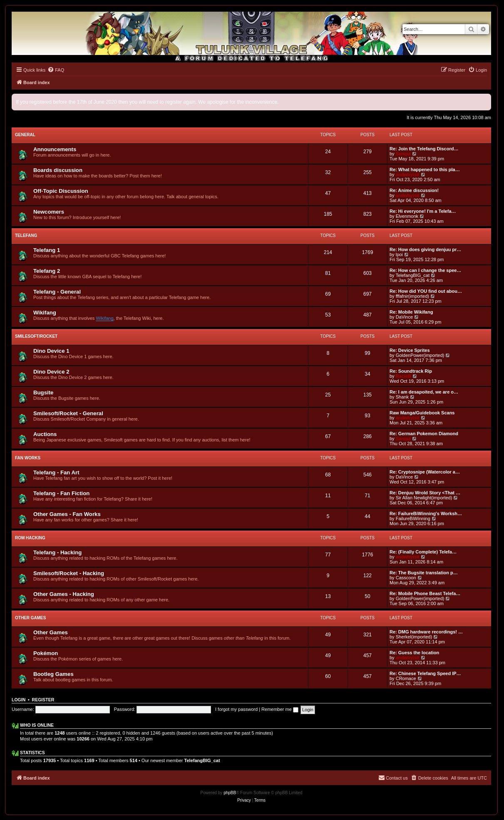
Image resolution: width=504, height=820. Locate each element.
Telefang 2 (47, 271)
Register (43, 700)
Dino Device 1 (51, 351)
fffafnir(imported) (412, 296)
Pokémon (46, 653)
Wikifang (45, 313)
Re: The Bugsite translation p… (424, 573)
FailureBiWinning (413, 518)
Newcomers (49, 212)
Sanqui (403, 154)
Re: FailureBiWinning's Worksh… (426, 513)
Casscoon (406, 578)
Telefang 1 (47, 250)
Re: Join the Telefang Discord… (424, 149)
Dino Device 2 (51, 372)
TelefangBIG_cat (413, 275)
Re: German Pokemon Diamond (424, 434)
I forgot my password (236, 709)
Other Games (30, 618)
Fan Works (28, 458)
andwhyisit (408, 174)
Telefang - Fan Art (56, 472)
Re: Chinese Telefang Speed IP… (425, 673)
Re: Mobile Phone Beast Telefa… (425, 593)
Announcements (55, 149)
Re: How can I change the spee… (425, 270)
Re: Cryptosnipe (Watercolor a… (425, 472)
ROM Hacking (30, 538)
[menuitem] (56, 70)
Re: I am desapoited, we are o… (424, 392)
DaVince (404, 317)
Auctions (45, 434)
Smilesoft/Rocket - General (68, 413)
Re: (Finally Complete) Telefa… (423, 552)
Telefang (26, 236)
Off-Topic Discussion (61, 191)
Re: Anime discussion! (414, 190)
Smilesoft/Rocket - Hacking (69, 573)
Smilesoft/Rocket (36, 336)
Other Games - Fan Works (67, 514)
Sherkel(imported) (414, 637)
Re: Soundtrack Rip (411, 371)
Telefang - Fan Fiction (61, 493)
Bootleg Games (53, 674)
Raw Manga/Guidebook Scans (422, 413)
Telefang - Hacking (57, 552)
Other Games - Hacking (64, 594)
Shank (402, 397)
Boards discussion (58, 170)
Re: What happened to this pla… (425, 169)
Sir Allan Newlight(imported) (424, 498)
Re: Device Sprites (410, 350)
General (25, 135)
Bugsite (43, 393)
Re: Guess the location (414, 653)
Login (19, 700)
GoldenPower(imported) (420, 355)
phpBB (230, 793)
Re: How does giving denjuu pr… (425, 249)
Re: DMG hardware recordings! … (426, 632)
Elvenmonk (407, 216)
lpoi (399, 254)
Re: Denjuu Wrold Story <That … (425, 493)
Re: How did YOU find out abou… (426, 291)
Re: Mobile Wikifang (411, 312)
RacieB (403, 376)
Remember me (280, 709)
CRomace (406, 678)
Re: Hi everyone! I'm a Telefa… (423, 211)
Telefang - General (57, 292)
